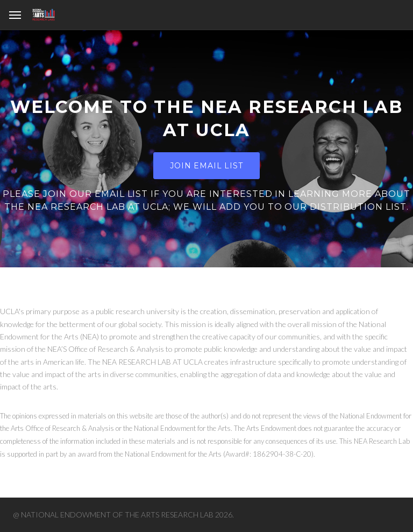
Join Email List (206, 166)
